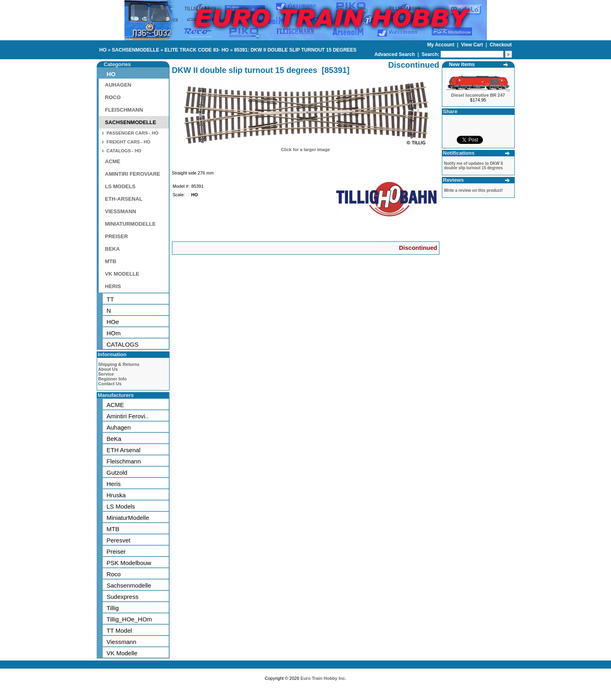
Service (106, 374)
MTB (111, 261)
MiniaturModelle (128, 518)
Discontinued (418, 248)
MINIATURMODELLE (130, 224)
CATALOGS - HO (124, 151)
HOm (114, 333)
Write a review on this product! (474, 190)
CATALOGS (123, 344)
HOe (113, 322)
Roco (114, 574)
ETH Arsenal (124, 450)
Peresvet (119, 540)
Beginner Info (113, 379)
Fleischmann (124, 461)
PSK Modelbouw (129, 563)
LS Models (121, 506)
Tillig (113, 608)
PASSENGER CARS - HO (133, 133)
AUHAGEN (118, 85)
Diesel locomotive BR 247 (478, 95)
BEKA (113, 249)
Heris (114, 484)
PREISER (117, 236)
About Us (108, 369)
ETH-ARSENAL (124, 199)
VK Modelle (122, 653)
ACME (113, 161)
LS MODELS (120, 186)
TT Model (119, 630)
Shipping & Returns (119, 364)
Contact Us (110, 384)
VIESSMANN (121, 211)
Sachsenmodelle (129, 585)
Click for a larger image (306, 150)
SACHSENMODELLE (136, 50)
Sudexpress (123, 597)
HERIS (113, 286)
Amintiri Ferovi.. (128, 416)
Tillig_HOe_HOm (129, 619)
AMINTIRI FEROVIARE (133, 174)
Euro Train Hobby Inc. (323, 678)
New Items (462, 64)
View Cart (473, 45)
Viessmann (122, 642)
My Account (441, 45)
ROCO (113, 97)
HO (103, 50)
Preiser (116, 551)
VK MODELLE (122, 274)
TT (110, 299)
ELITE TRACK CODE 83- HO (197, 50)
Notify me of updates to (474, 166)
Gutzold (117, 473)
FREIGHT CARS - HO (129, 142)
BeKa (114, 439)
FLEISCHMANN (124, 110)
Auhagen (119, 427)
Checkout (501, 45)
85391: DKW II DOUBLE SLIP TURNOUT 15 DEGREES (295, 50)
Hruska (116, 495)
